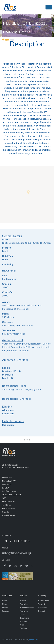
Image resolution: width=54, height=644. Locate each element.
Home (5, 604)
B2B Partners (44, 604)
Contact (41, 615)
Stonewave (34, 640)
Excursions (25, 621)
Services (6, 615)
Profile (5, 611)
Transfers (24, 615)
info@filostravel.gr (17, 556)
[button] (28, 192)
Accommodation (27, 611)
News (5, 608)
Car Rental (25, 625)
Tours (22, 618)
